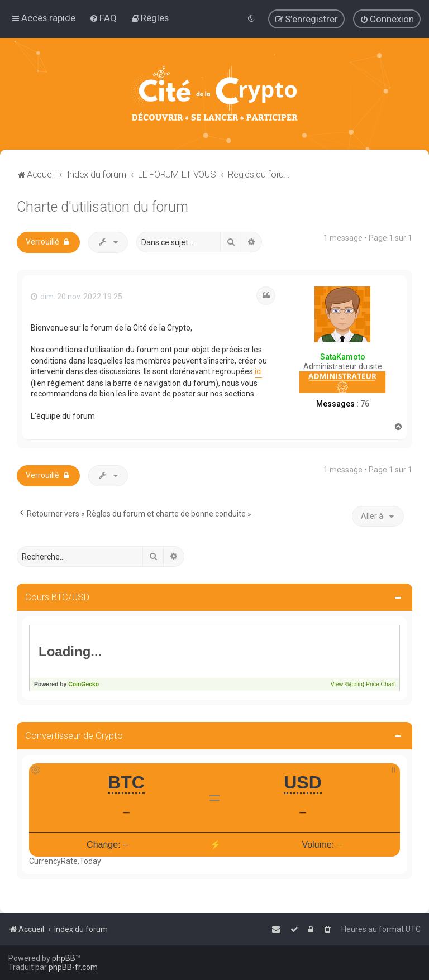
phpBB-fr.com (73, 967)
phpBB (64, 958)
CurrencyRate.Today (65, 861)
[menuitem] (103, 18)
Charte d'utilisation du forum (103, 207)
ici (258, 371)
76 (365, 404)
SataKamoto (343, 357)
